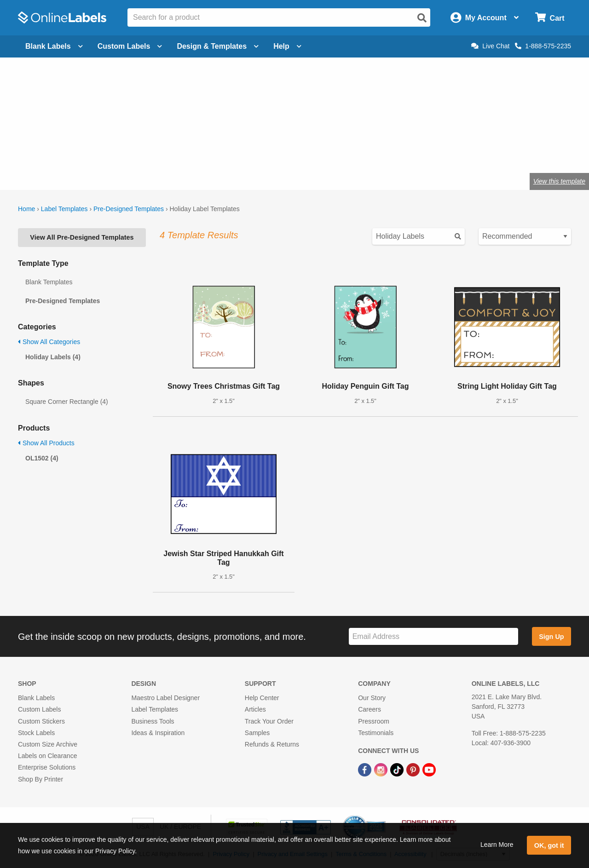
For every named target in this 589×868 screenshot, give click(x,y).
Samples (257, 733)
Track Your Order (269, 721)
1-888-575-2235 (543, 46)
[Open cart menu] (550, 18)
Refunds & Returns (272, 744)
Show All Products (46, 443)
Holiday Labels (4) (53, 357)
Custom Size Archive (48, 744)
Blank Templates (49, 282)
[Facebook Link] (366, 769)
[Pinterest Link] (414, 769)
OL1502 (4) (42, 458)
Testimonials (376, 733)
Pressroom (374, 721)
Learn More (497, 845)
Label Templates (64, 209)
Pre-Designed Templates (129, 209)
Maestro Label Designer (165, 698)
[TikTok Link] (398, 769)
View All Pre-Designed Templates (82, 237)
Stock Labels (36, 733)
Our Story (372, 698)
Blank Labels (36, 698)
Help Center (262, 698)
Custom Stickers (41, 721)
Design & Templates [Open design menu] (218, 46)
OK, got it (549, 845)
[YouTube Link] (429, 769)
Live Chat (490, 46)
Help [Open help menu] (287, 46)
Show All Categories (49, 342)
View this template (559, 181)
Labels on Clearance (47, 756)
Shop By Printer (40, 779)
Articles (255, 709)
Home (26, 209)
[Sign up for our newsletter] (433, 636)
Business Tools (153, 721)
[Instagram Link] (382, 769)
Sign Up (551, 637)
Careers (370, 709)
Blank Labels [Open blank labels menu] (54, 46)
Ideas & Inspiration (158, 733)
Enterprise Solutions (47, 767)
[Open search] (422, 18)
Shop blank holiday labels (68, 151)
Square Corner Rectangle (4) (67, 402)
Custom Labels (39, 709)
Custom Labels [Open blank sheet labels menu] (130, 46)
